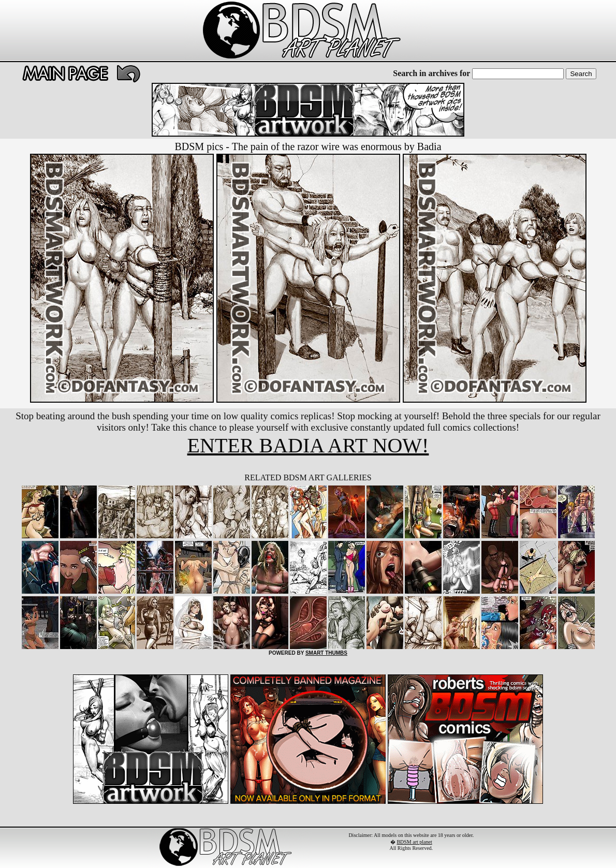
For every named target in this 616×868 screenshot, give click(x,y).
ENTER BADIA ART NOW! (308, 445)
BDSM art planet (414, 842)
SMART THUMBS (326, 653)
